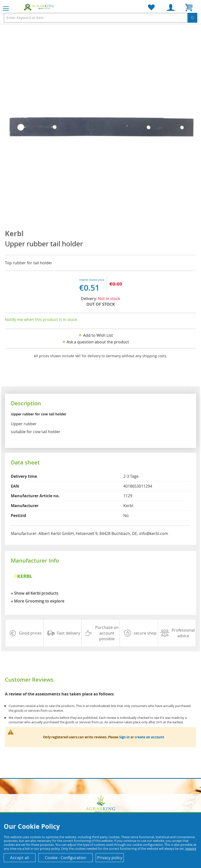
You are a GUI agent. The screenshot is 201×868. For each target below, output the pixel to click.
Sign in (124, 737)
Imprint (191, 849)
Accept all (20, 858)
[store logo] (39, 7)
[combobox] (100, 18)
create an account (149, 737)
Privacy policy (110, 858)
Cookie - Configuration (66, 858)
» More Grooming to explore (38, 601)
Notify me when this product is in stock (41, 319)
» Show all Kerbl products (35, 593)
